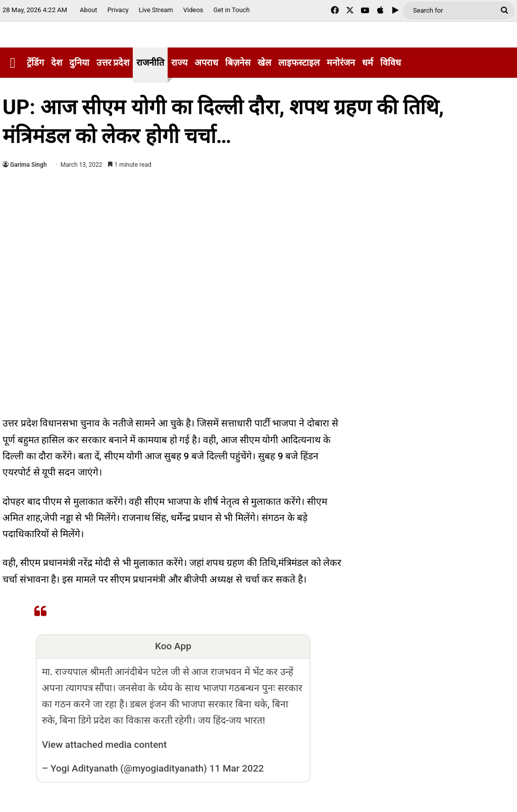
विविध (391, 62)
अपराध (206, 62)
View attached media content (104, 745)
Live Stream (156, 10)
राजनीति (150, 62)
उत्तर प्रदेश (113, 62)
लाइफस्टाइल (299, 62)
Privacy (118, 10)
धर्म (368, 62)
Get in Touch (232, 10)
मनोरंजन (341, 62)
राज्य (179, 62)
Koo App (173, 646)
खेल (264, 62)
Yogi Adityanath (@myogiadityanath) (129, 768)
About (89, 10)
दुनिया (79, 62)
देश (57, 62)
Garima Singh (29, 165)
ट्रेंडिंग (35, 62)
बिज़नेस (238, 62)
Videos (193, 10)
